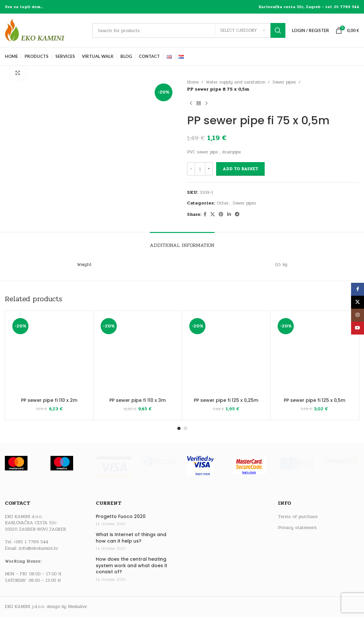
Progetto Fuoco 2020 (121, 517)
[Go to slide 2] (185, 428)
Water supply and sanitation (236, 82)
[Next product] (206, 104)
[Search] (189, 30)
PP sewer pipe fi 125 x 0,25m (226, 400)
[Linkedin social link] (229, 215)
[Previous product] (191, 104)
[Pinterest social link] (221, 215)
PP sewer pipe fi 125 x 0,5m (314, 400)
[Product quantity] (200, 169)
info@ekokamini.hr (39, 548)
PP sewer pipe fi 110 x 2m (49, 400)
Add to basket (240, 169)
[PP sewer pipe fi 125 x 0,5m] (314, 355)
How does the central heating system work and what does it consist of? (132, 566)
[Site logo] (45, 30)
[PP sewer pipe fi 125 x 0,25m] (226, 355)
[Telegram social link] (237, 215)
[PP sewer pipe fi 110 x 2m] (49, 355)
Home (193, 82)
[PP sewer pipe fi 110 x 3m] (138, 355)
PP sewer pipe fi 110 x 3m (138, 400)
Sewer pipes (284, 82)
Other (223, 203)
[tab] (182, 242)
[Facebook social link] (205, 215)
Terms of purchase (298, 517)
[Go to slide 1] (179, 428)
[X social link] (213, 215)
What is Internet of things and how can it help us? (131, 538)
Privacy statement (297, 528)
